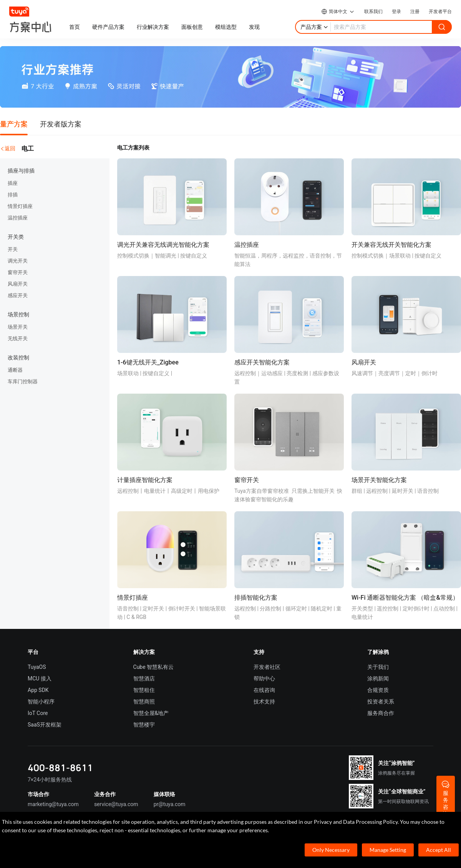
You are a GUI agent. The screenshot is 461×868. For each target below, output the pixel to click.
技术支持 (264, 702)
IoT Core (38, 713)
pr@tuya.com (170, 804)
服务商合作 (381, 713)
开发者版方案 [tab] (61, 124)
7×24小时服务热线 (50, 780)
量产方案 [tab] (14, 124)
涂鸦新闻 (378, 678)
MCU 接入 (40, 678)
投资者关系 (381, 702)
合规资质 (378, 690)
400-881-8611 (60, 767)
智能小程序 (41, 702)
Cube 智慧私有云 (154, 667)
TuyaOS (37, 667)
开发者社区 (267, 667)
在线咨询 (264, 690)
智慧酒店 (144, 678)
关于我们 (378, 667)
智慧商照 (144, 702)
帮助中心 (264, 678)
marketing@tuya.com (53, 804)
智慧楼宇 (144, 725)
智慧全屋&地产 (151, 713)
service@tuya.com (116, 804)
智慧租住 (144, 690)
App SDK (38, 690)
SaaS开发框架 (45, 725)
